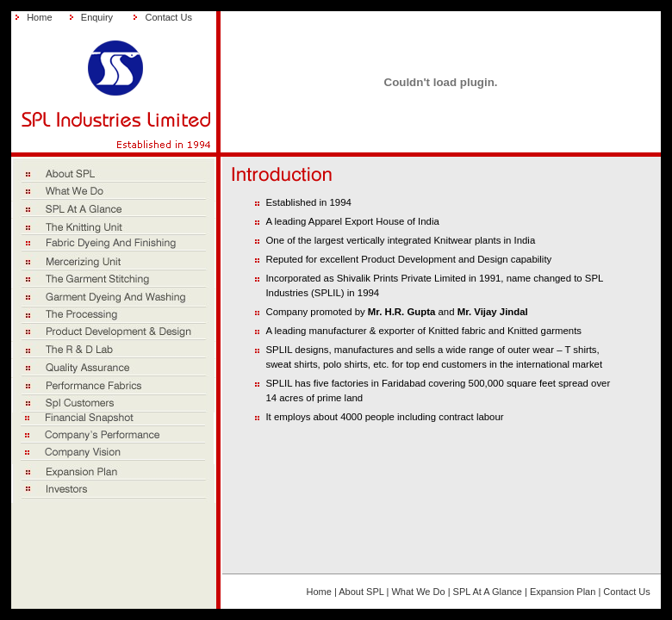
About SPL (361, 592)
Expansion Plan (563, 592)
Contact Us (168, 17)
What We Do (418, 592)
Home (39, 17)
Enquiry (97, 17)
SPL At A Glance (488, 592)
